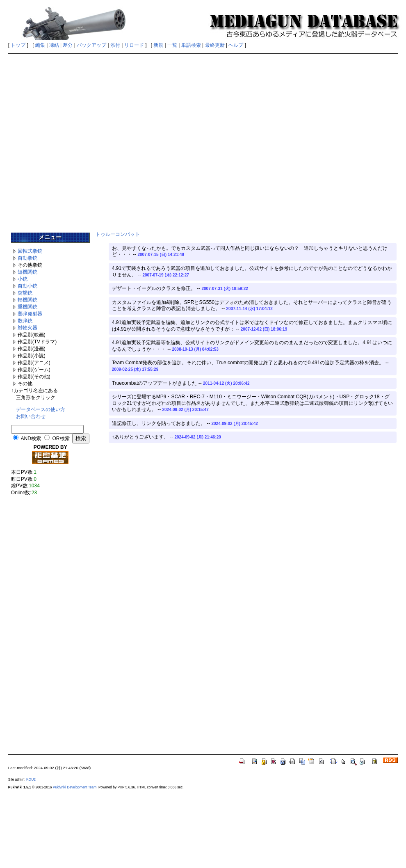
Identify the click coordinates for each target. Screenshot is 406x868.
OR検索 (61, 439)
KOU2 (31, 779)
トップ (18, 45)
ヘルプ (236, 45)
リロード (134, 45)
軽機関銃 (27, 300)
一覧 (172, 45)
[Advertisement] (201, 140)
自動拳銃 (27, 258)
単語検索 (191, 45)
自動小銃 (27, 286)
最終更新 (215, 45)
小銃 (23, 279)
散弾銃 (25, 321)
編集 (40, 45)
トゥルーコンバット (118, 234)
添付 (115, 45)
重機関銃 (27, 307)
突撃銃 (25, 293)
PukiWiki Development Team (75, 787)
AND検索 (31, 439)
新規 (158, 45)
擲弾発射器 (30, 314)
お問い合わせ (31, 416)
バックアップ (91, 45)
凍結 (54, 45)
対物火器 (27, 328)
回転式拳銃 (30, 251)
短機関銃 (27, 272)
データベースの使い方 (41, 409)
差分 (68, 45)
